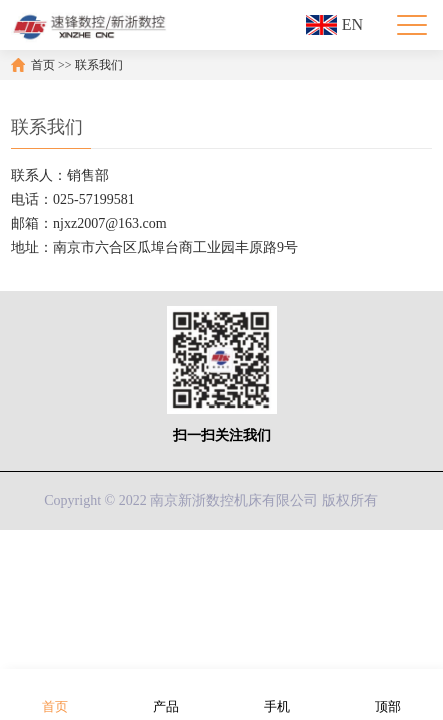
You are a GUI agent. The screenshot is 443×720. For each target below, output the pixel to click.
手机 (277, 693)
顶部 (388, 693)
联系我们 (99, 65)
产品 (166, 693)
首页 (43, 65)
